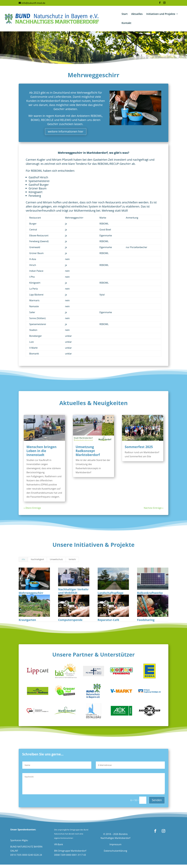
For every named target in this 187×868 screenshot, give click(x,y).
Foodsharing (146, 620)
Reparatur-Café (108, 620)
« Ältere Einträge (32, 508)
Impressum (115, 844)
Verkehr (72, 559)
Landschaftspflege (111, 593)
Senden (157, 800)
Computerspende (70, 620)
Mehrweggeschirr (31, 593)
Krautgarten (27, 620)
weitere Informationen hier (66, 131)
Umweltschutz (56, 559)
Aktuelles (137, 14)
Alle (23, 559)
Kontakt (126, 23)
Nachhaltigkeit (37, 559)
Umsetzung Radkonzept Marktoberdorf (88, 451)
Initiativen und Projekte (161, 14)
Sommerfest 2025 (139, 447)
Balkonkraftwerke (150, 593)
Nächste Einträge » (154, 508)
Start (125, 14)
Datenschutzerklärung (115, 851)
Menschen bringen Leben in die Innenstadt (41, 451)
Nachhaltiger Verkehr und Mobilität (73, 591)
